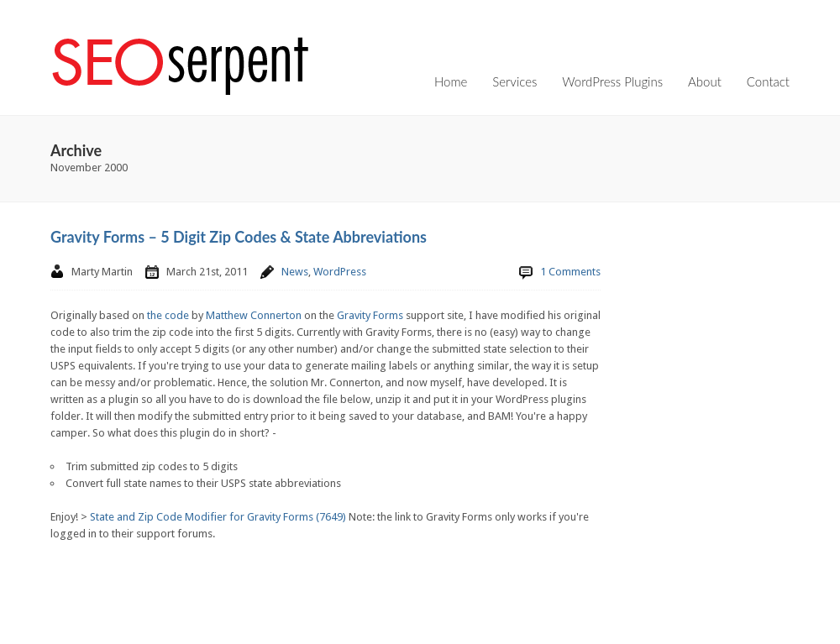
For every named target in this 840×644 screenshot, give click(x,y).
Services (514, 81)
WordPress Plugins (612, 81)
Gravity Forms (370, 315)
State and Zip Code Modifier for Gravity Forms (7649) (218, 517)
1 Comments (570, 272)
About (705, 81)
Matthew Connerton (254, 315)
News (295, 272)
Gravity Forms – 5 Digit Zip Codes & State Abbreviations (239, 237)
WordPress (340, 272)
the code (168, 315)
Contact (768, 81)
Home (451, 81)
